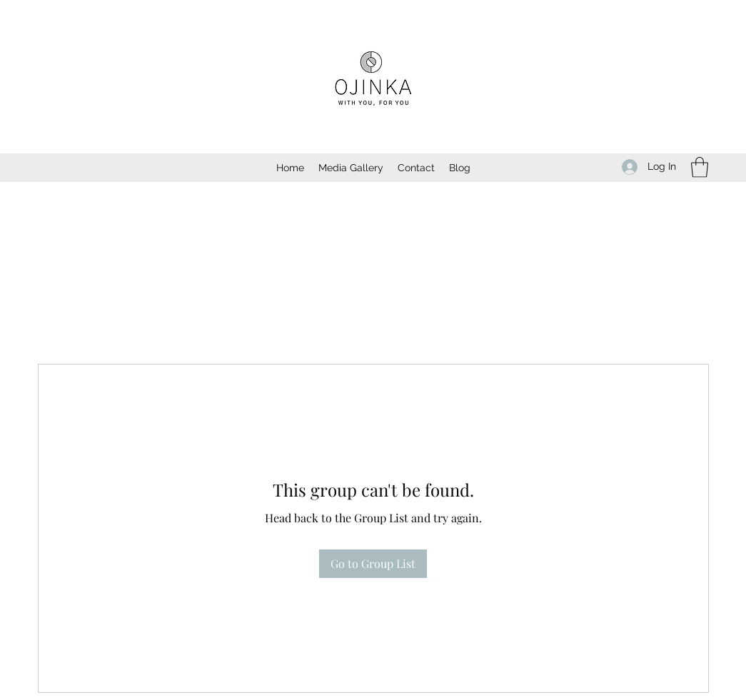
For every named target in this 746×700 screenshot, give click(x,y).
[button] (700, 167)
